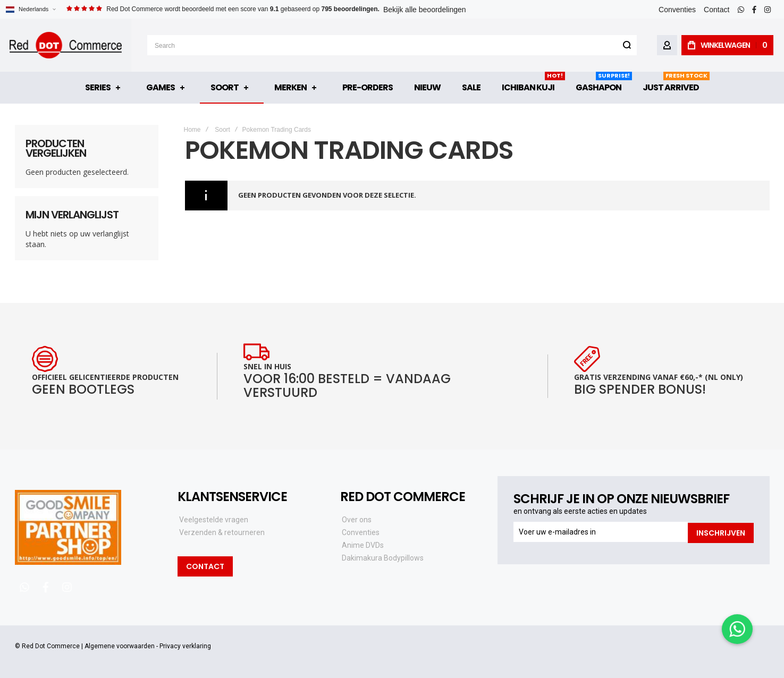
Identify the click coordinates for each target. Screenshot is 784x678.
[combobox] (392, 45)
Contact (716, 10)
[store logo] (66, 45)
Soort (222, 130)
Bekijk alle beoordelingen (425, 10)
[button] (31, 9)
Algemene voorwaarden (120, 646)
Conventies (677, 10)
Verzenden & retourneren (222, 532)
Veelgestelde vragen (214, 520)
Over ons (357, 520)
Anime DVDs (363, 545)
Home (192, 130)
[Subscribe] (721, 532)
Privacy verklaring (185, 646)
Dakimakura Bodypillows (383, 558)
